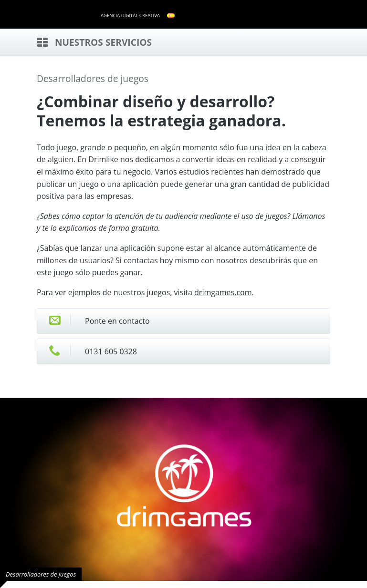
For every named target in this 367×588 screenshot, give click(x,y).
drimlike (65, 13)
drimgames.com (223, 292)
